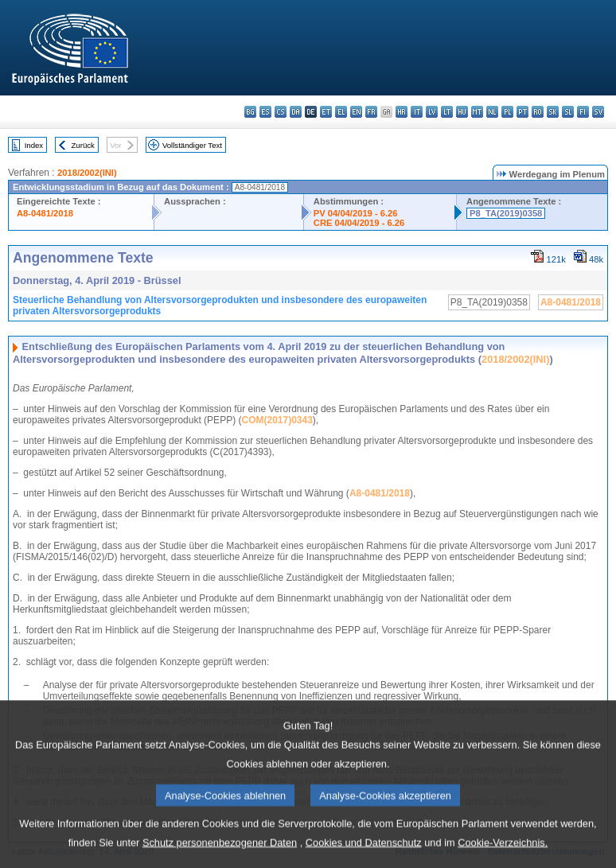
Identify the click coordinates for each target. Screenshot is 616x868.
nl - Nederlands (492, 112)
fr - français (371, 112)
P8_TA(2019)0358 (506, 213)
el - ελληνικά (341, 112)
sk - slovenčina (553, 112)
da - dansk (296, 112)
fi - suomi (583, 112)
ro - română (538, 112)
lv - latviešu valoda (432, 112)
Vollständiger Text (192, 145)
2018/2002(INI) (87, 173)
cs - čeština (281, 112)
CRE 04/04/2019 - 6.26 (359, 223)
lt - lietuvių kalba (447, 112)
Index (34, 145)
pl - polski (507, 112)
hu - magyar (462, 112)
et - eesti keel (326, 112)
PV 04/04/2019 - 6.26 (356, 213)
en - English (356, 112)
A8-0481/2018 (45, 213)
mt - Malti (477, 112)
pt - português (522, 112)
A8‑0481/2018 (380, 493)
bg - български (250, 112)
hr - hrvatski (402, 112)
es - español (265, 112)
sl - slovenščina (568, 112)
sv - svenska (598, 112)
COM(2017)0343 (277, 420)
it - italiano (417, 112)
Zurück (83, 145)
